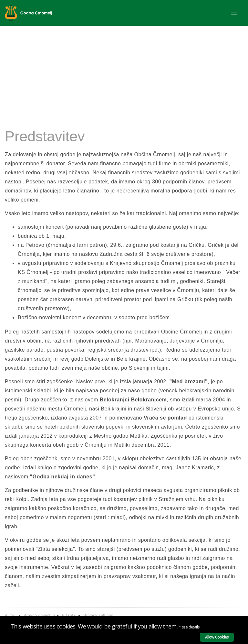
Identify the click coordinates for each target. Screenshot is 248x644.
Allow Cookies (217, 637)
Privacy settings (98, 616)
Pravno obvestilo (39, 616)
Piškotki (69, 616)
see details (191, 627)
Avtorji (11, 616)
